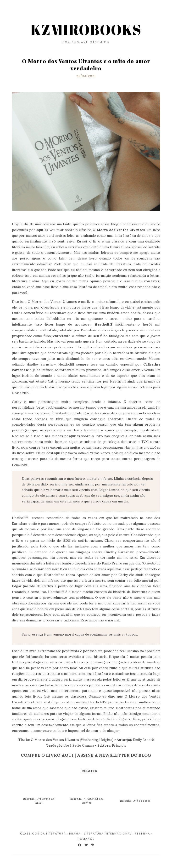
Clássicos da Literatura (43, 834)
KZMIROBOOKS (86, 29)
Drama (75, 834)
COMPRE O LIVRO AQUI (47, 755)
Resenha (142, 834)
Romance (86, 839)
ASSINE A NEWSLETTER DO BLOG (114, 755)
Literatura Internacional (108, 834)
